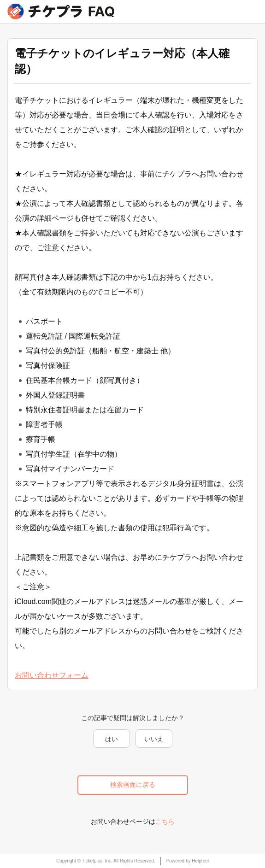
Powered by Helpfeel (188, 861)
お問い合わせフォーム (52, 675)
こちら (165, 821)
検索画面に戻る (133, 785)
